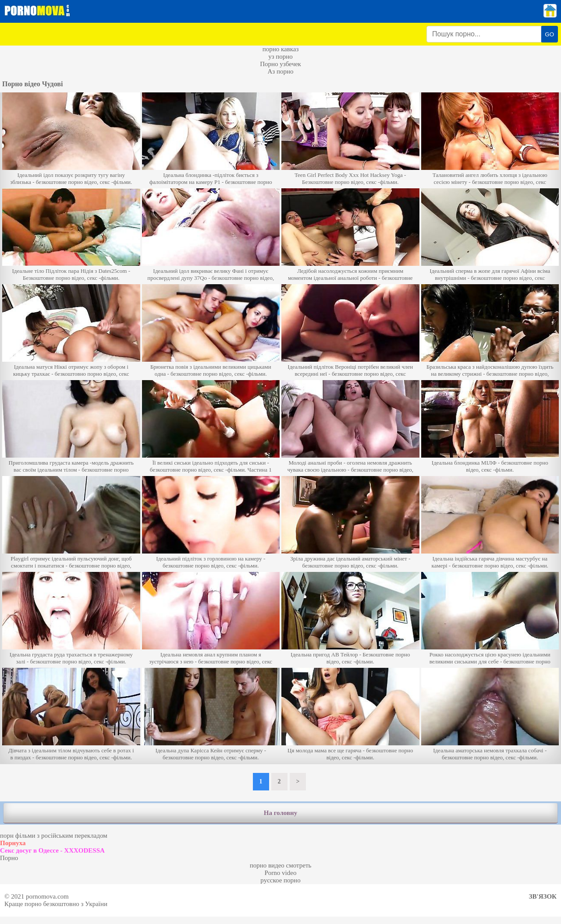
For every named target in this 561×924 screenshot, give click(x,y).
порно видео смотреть (281, 865)
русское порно (280, 880)
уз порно (280, 56)
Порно (9, 858)
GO (549, 34)
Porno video (281, 873)
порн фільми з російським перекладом (54, 836)
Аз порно (280, 71)
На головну (280, 813)
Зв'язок (543, 896)
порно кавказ (281, 49)
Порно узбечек (280, 64)
